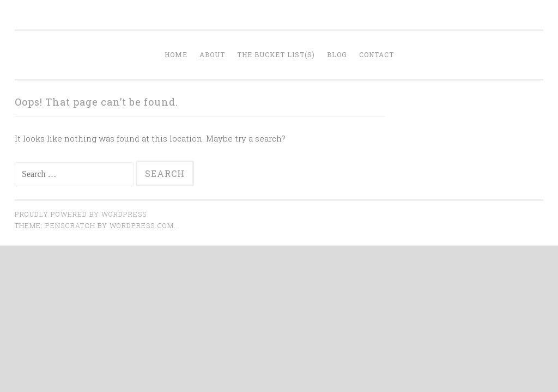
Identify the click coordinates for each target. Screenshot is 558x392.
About (212, 54)
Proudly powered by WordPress (81, 214)
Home (176, 54)
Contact (377, 54)
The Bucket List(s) (276, 54)
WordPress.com (142, 225)
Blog (337, 54)
